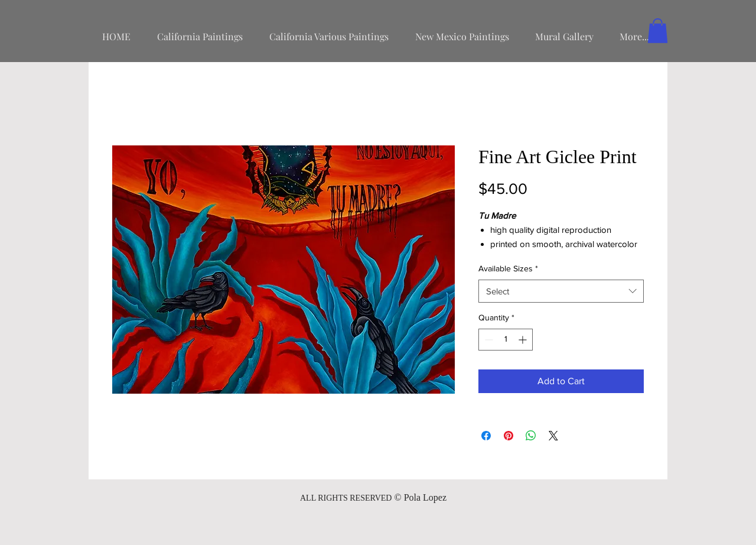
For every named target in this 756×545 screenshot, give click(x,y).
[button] (658, 31)
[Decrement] (488, 340)
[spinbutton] (506, 340)
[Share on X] (553, 436)
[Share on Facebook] (486, 436)
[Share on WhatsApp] (531, 436)
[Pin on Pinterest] (509, 436)
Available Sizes (508, 268)
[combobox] (561, 291)
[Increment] (524, 340)
